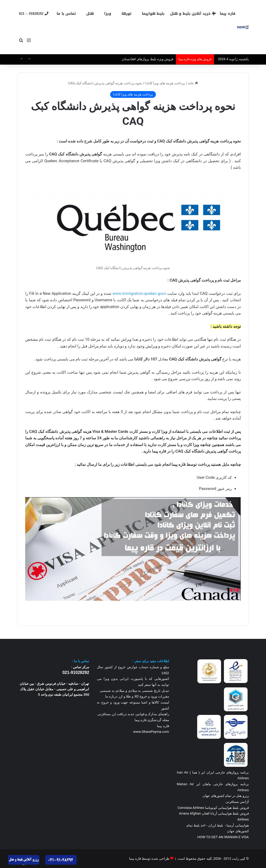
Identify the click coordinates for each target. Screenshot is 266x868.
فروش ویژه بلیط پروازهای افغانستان (148, 59)
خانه (193, 83)
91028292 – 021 (34, 14)
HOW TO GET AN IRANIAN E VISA (223, 837)
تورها (127, 14)
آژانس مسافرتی (237, 802)
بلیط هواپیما (153, 14)
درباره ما (111, 696)
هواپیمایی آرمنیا (238, 825)
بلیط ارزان (216, 825)
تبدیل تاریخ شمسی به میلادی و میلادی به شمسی (134, 691)
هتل (90, 14)
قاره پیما (228, 14)
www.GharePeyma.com (151, 732)
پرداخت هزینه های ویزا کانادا (165, 83)
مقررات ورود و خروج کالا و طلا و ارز (143, 696)
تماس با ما (66, 14)
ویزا (108, 14)
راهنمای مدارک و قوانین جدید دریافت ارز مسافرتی (133, 714)
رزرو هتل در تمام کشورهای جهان (226, 796)
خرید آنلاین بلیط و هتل (193, 14)
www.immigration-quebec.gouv (139, 293)
